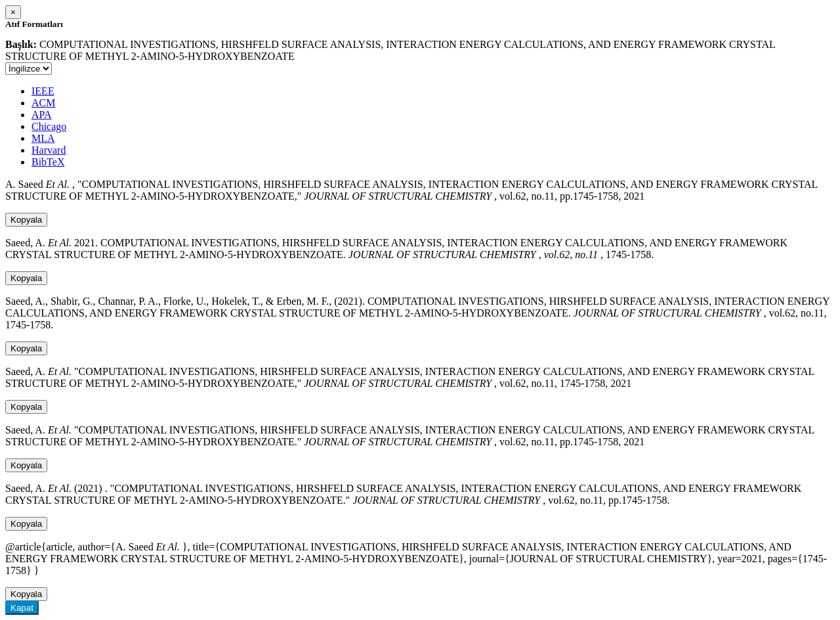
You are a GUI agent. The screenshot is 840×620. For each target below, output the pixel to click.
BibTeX (48, 162)
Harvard (49, 150)
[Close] (13, 12)
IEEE (43, 91)
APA (42, 115)
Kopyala (26, 220)
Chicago (49, 126)
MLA (43, 138)
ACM (43, 103)
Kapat (22, 608)
